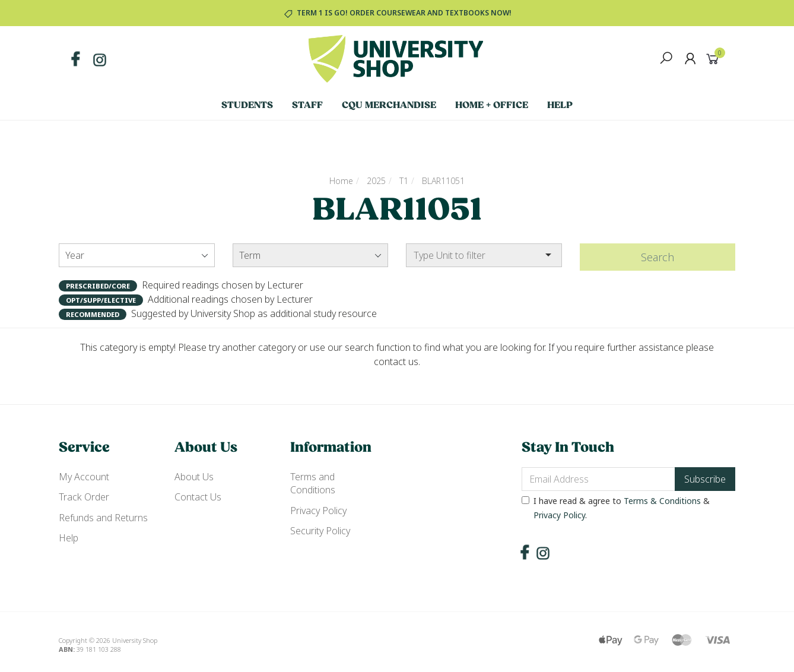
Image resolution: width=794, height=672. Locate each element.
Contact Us (198, 497)
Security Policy (320, 531)
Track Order (84, 497)
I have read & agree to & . (616, 508)
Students (247, 106)
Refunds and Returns (103, 518)
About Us (194, 477)
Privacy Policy (318, 511)
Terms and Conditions (313, 483)
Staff (307, 106)
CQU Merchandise (389, 106)
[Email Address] (598, 479)
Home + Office (492, 106)
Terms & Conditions (662, 501)
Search (658, 257)
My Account (84, 477)
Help (560, 106)
